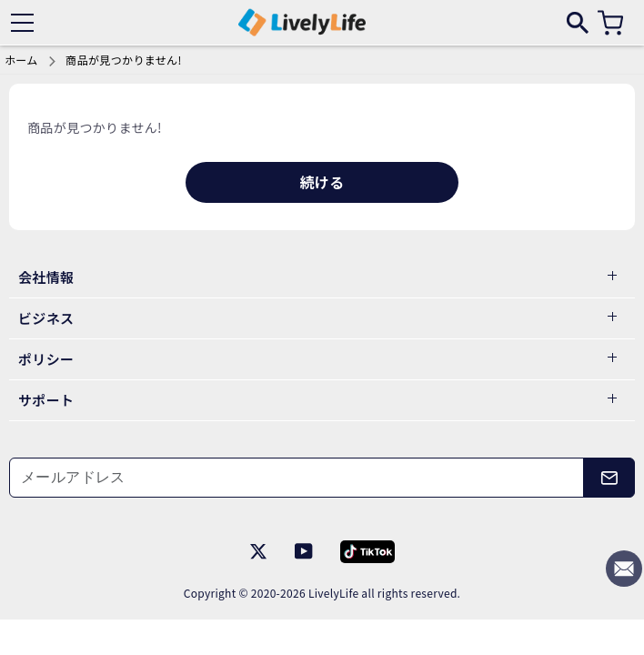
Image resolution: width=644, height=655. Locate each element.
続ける (322, 182)
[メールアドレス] (297, 478)
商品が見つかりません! (123, 60)
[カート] (610, 23)
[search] (578, 22)
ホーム (21, 60)
